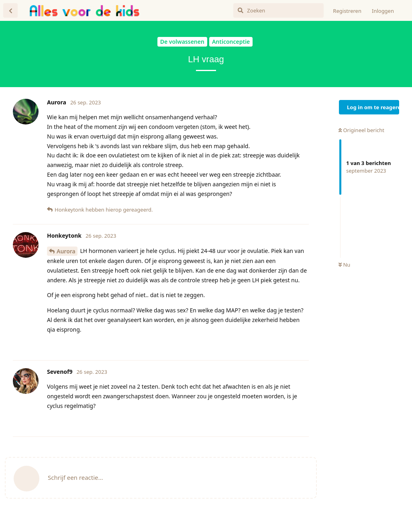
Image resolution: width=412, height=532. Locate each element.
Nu (344, 265)
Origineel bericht (361, 130)
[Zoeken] (278, 10)
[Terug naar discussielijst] (10, 10)
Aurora (66, 251)
